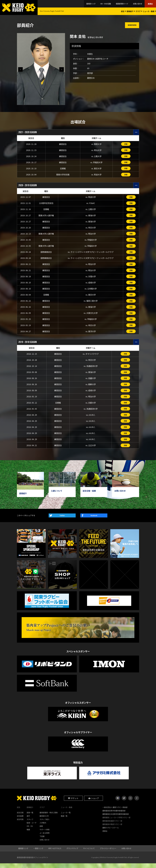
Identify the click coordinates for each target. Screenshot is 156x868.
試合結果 (20, 821)
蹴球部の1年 (44, 821)
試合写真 (20, 824)
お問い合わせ (139, 4)
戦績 (28, 834)
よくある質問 (45, 838)
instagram (130, 803)
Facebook (94, 520)
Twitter (62, 520)
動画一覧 (64, 821)
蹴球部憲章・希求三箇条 (49, 817)
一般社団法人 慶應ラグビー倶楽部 (115, 812)
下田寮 (42, 841)
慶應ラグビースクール (111, 832)
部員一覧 (30, 817)
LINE (120, 802)
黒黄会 (151, 4)
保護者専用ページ (125, 4)
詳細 (126, 144)
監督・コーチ (32, 827)
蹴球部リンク (96, 4)
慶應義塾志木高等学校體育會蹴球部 (116, 819)
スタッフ (30, 824)
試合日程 (20, 817)
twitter (124, 803)
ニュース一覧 (66, 817)
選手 (28, 821)
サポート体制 (45, 834)
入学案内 (43, 827)
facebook (137, 803)
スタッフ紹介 (45, 824)
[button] (62, 69)
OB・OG (30, 831)
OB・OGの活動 (110, 4)
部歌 (41, 831)
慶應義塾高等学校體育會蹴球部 (114, 815)
